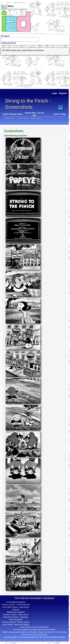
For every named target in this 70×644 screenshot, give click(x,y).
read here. (39, 50)
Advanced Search (9, 43)
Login (55, 93)
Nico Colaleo (62, 632)
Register (63, 93)
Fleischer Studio (16, 114)
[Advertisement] (16, 71)
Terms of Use (31, 627)
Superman (24, 617)
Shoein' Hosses (23, 622)
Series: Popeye (60, 114)
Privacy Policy (43, 627)
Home (22, 627)
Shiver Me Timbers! (22, 625)
